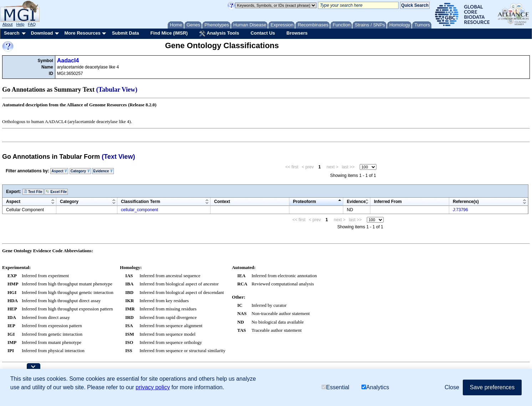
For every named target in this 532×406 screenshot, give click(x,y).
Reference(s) (466, 202)
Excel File (56, 192)
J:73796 (460, 210)
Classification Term (141, 202)
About (8, 24)
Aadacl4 (68, 60)
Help (20, 24)
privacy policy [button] (153, 387)
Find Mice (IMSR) (169, 33)
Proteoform (305, 202)
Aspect (59, 171)
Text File (33, 192)
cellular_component (140, 210)
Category (80, 171)
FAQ (32, 24)
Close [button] (452, 387)
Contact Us (263, 33)
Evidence (103, 171)
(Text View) (118, 157)
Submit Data (126, 33)
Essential (335, 387)
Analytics (375, 387)
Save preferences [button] (492, 387)
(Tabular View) (117, 90)
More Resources (82, 33)
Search (12, 33)
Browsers (297, 33)
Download (42, 33)
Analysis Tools (219, 34)
